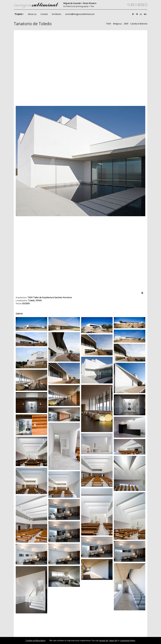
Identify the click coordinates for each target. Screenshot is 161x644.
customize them (128, 640)
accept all (104, 640)
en (145, 14)
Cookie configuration (35, 640)
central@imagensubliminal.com (80, 14)
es (141, 14)
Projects (19, 14)
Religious (117, 24)
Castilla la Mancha (139, 24)
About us (32, 14)
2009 (126, 24)
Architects (56, 14)
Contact (44, 14)
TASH (108, 24)
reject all (113, 640)
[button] (144, 160)
